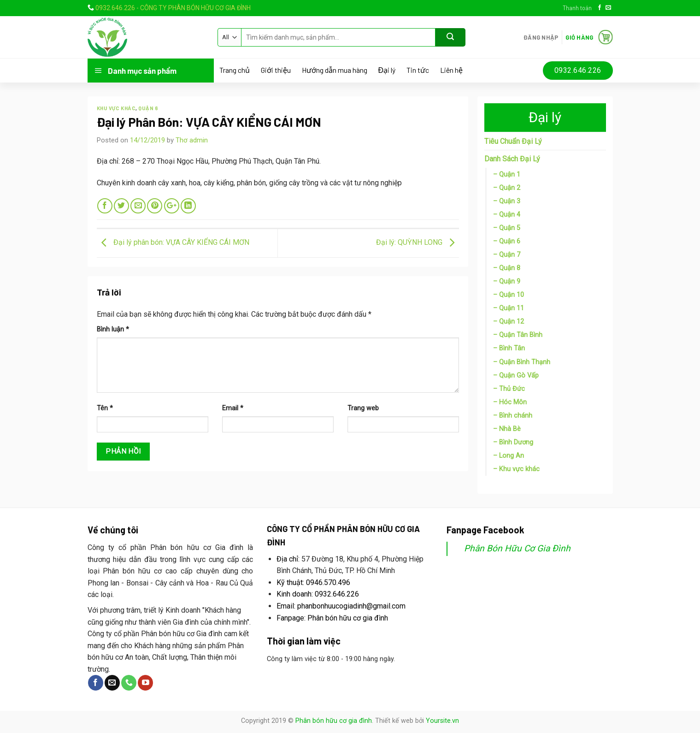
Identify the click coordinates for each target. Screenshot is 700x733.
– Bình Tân (509, 348)
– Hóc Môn (510, 402)
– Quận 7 (507, 255)
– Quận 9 (507, 281)
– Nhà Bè (507, 429)
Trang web (363, 408)
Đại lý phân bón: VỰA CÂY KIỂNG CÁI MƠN (173, 243)
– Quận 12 (509, 322)
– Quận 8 (507, 268)
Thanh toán (577, 8)
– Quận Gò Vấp (516, 375)
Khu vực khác (116, 108)
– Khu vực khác (516, 469)
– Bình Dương (513, 442)
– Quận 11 (509, 308)
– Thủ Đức (509, 389)
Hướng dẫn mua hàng (335, 70)
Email (233, 408)
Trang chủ (235, 70)
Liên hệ (451, 70)
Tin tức (418, 70)
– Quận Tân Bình (518, 335)
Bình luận (113, 329)
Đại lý (387, 70)
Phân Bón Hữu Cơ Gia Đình (517, 548)
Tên (105, 408)
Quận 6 (148, 108)
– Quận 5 (507, 228)
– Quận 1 (507, 174)
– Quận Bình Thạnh (522, 362)
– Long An (509, 456)
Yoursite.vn (442, 721)
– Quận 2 (507, 188)
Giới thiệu (276, 70)
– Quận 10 (509, 295)
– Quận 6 (507, 241)
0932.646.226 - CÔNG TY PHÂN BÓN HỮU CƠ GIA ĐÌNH (173, 8)
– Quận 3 (507, 201)
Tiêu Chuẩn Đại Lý (513, 141)
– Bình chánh (513, 416)
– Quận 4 (507, 215)
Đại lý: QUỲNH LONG (418, 243)
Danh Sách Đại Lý (512, 159)
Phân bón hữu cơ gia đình (334, 721)
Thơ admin (192, 140)
